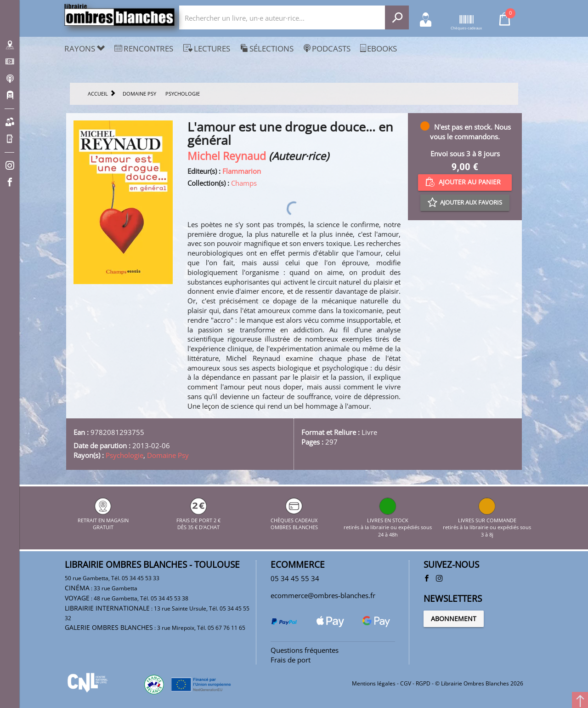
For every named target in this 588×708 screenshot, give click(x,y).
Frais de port (291, 660)
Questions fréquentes (305, 650)
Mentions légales (374, 683)
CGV (406, 683)
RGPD (423, 683)
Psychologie (124, 455)
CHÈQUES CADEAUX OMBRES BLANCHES (294, 520)
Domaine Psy (168, 455)
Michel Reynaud (227, 156)
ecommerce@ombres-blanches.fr (323, 595)
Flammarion (242, 171)
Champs (244, 183)
